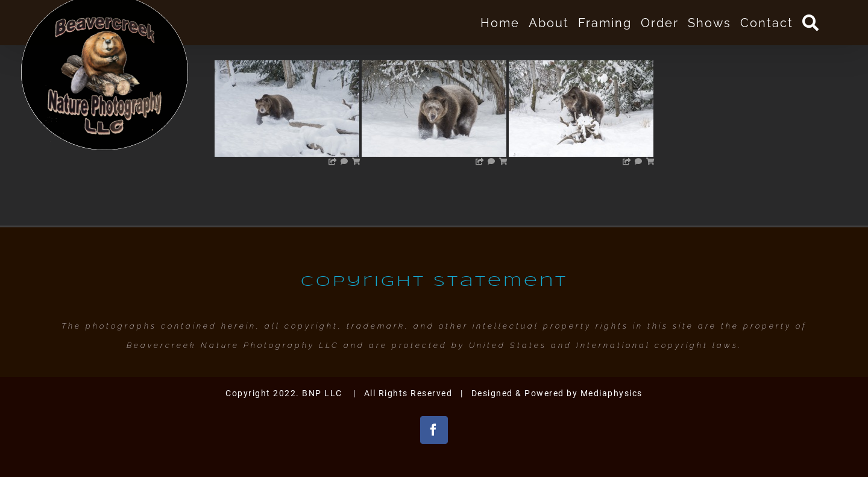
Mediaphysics (612, 393)
